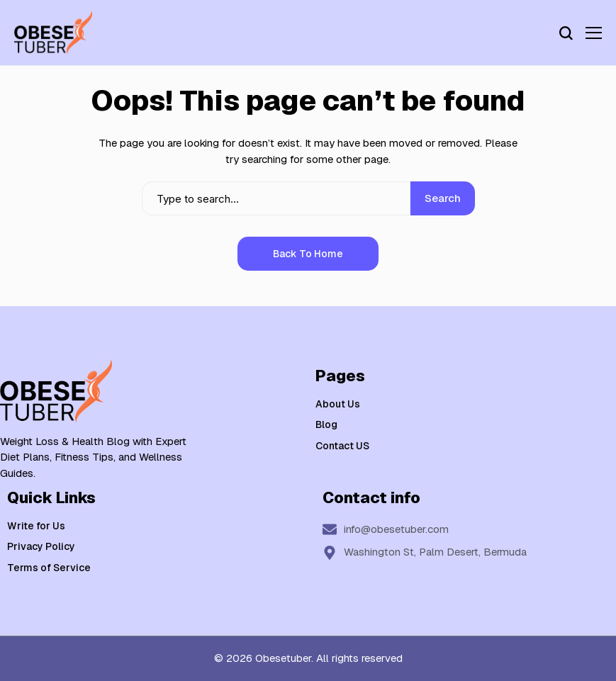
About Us (338, 404)
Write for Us (36, 526)
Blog (326, 424)
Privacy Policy (41, 546)
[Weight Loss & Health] (53, 33)
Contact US (342, 446)
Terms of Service (49, 568)
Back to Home (308, 254)
